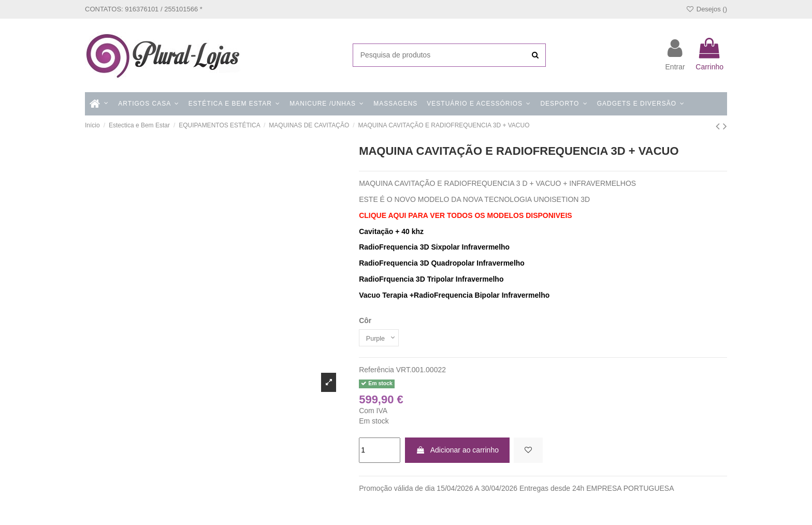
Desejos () (706, 9)
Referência (376, 372)
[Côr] (381, 339)
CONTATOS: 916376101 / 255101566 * (144, 9)
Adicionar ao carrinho (457, 451)
